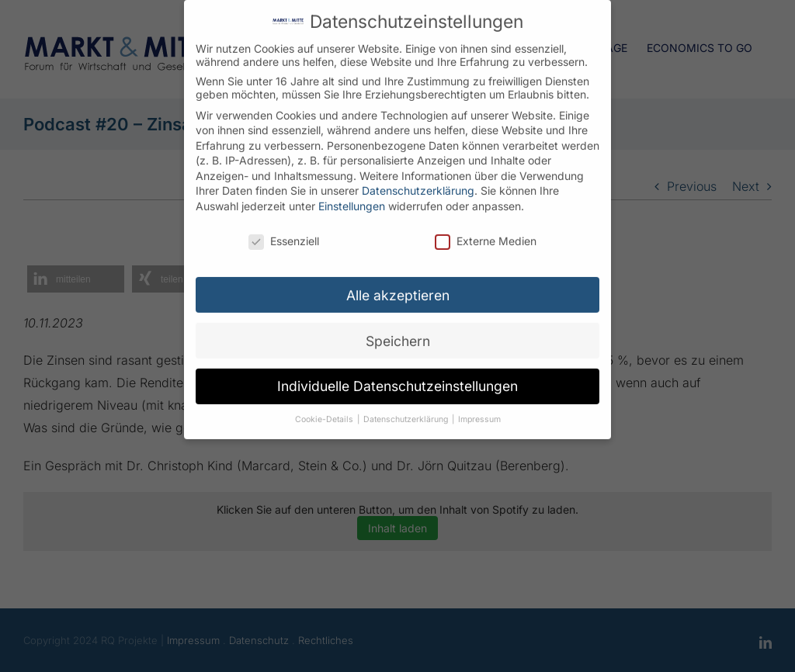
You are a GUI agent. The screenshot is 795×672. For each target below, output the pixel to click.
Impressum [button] (479, 409)
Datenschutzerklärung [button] (407, 409)
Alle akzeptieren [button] (398, 284)
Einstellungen (352, 195)
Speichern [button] (398, 330)
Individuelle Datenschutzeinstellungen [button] (397, 376)
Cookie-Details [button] (325, 409)
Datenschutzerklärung (418, 180)
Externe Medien (486, 230)
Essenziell (284, 230)
